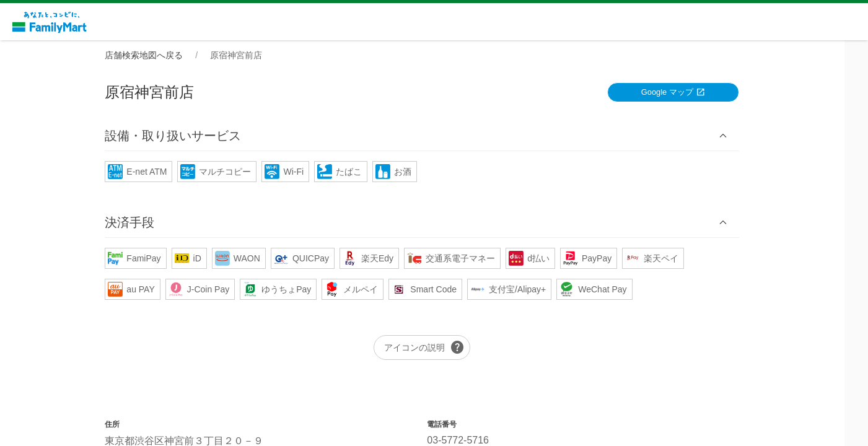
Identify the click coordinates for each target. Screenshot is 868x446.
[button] (434, 136)
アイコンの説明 (437, 348)
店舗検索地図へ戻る (156, 55)
